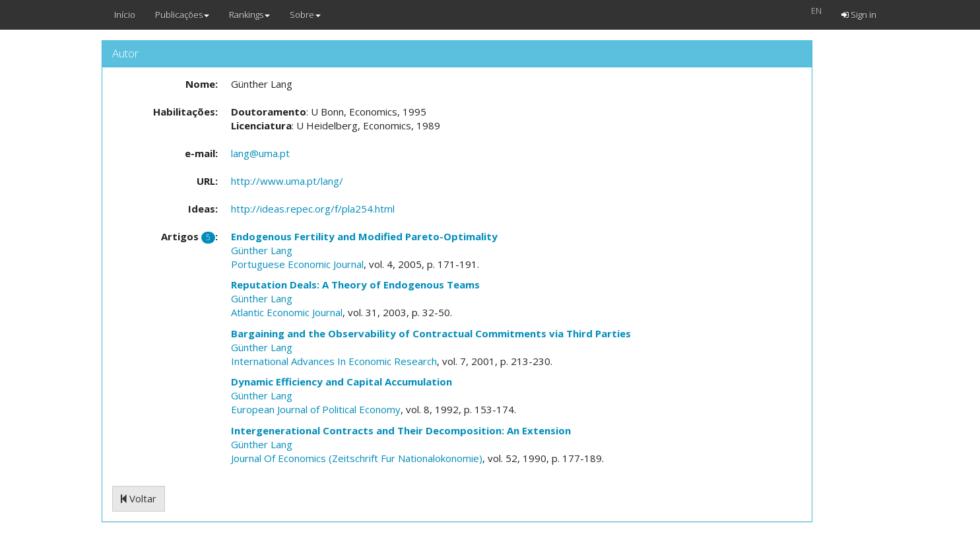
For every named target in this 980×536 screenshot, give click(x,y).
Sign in (859, 15)
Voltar (139, 498)
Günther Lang (262, 250)
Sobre (305, 15)
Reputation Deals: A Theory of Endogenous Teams (355, 285)
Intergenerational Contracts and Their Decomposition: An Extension (401, 430)
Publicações (182, 15)
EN (816, 11)
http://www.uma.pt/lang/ (287, 181)
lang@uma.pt (260, 153)
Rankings (249, 15)
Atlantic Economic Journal (287, 312)
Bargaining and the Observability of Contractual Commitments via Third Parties (431, 333)
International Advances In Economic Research (334, 361)
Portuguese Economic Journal (297, 264)
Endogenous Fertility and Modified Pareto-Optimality (364, 236)
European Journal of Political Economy (316, 409)
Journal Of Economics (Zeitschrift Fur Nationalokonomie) (357, 458)
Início (125, 15)
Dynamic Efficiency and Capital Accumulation (342, 382)
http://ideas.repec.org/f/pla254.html (313, 209)
